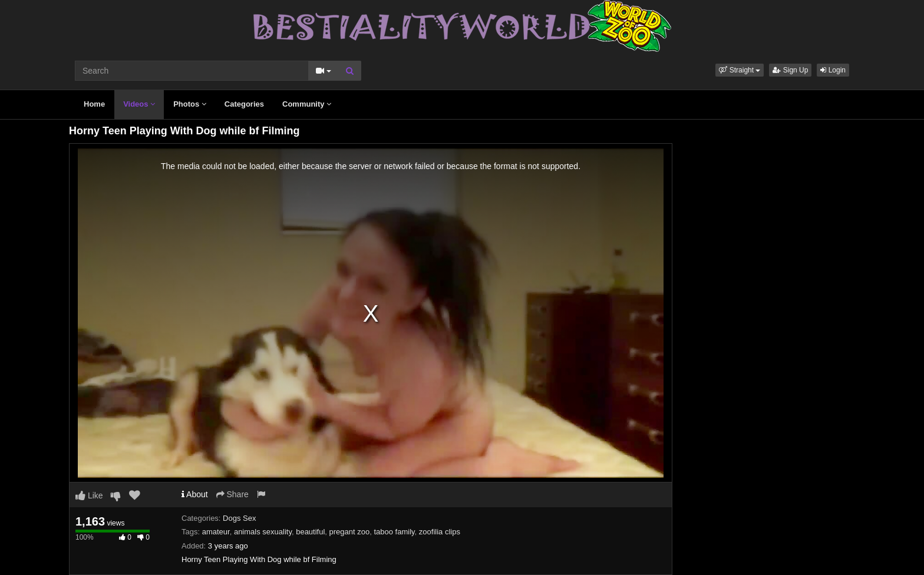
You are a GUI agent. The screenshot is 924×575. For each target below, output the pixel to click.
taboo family (394, 532)
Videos (139, 104)
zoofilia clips (440, 532)
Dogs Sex (239, 518)
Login (833, 70)
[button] (740, 70)
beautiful (310, 532)
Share (232, 494)
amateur (216, 532)
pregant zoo (350, 532)
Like (89, 495)
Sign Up (790, 70)
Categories (244, 104)
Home (94, 104)
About (195, 494)
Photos (190, 104)
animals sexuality (263, 532)
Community (307, 104)
